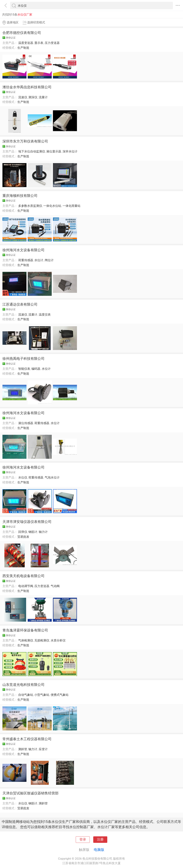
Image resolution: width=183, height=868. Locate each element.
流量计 (43, 97)
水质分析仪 (58, 640)
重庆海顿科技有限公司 (20, 196)
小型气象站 (42, 695)
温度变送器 (26, 43)
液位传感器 (26, 423)
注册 (100, 840)
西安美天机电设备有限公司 (23, 576)
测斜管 (23, 749)
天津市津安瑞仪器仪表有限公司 (27, 522)
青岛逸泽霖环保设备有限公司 (25, 630)
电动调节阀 (26, 586)
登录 (83, 840)
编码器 (36, 369)
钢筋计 (33, 532)
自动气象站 (26, 695)
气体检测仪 (26, 640)
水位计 (39, 260)
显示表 (39, 43)
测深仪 (33, 97)
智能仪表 (24, 369)
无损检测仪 (42, 640)
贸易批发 (23, 537)
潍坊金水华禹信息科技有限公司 (27, 87)
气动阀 (55, 586)
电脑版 (99, 850)
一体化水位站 (52, 206)
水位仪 (23, 477)
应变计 (43, 749)
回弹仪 (23, 532)
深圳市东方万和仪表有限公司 (25, 141)
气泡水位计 (52, 477)
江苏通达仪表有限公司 (20, 304)
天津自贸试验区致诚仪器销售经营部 (30, 793)
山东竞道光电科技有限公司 (23, 685)
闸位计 (49, 260)
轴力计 (43, 532)
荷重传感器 (26, 260)
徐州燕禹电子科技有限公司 (23, 359)
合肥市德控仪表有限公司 (22, 33)
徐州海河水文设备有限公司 (23, 250)
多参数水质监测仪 (30, 206)
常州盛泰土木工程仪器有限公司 (27, 739)
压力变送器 (52, 43)
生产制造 (23, 48)
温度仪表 (45, 315)
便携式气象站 (60, 695)
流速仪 (23, 97)
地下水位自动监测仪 (32, 151)
